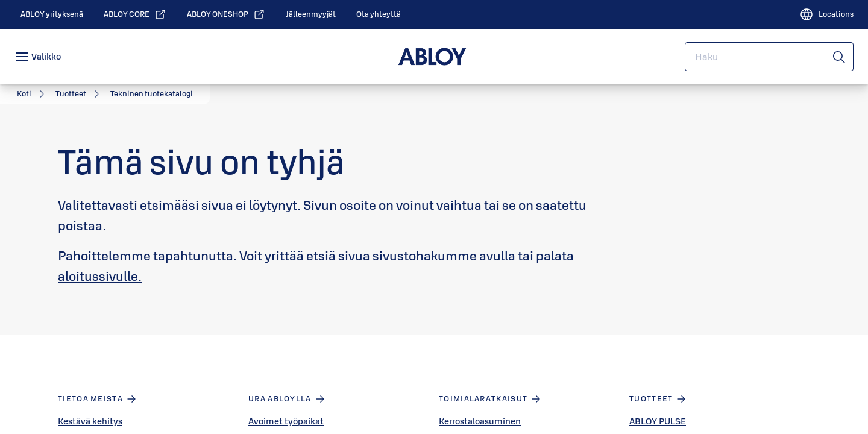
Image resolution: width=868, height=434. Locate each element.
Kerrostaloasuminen (480, 421)
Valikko (46, 56)
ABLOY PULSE (658, 421)
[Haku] (840, 57)
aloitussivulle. (100, 276)
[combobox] (769, 57)
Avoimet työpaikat (286, 421)
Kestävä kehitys (90, 421)
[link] (52, 14)
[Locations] (826, 14)
